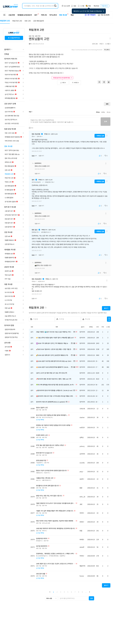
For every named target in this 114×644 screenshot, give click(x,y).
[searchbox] (73, 598)
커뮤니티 (43, 15)
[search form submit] (55, 6)
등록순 (103, 112)
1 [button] (53, 592)
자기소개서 (52, 15)
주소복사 (107, 50)
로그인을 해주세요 (14, 38)
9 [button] (82, 592)
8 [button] (79, 592)
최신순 (109, 112)
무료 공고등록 (103, 15)
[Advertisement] (70, 91)
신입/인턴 (12, 15)
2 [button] (57, 592)
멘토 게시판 (62, 15)
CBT (36, 14)
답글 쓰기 (41, 156)
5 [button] (68, 592)
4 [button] (64, 592)
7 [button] (75, 592)
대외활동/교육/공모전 (25, 15)
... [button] (86, 592)
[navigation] (14, 54)
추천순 (98, 112)
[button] (50, 592)
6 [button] (71, 592)
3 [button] (61, 592)
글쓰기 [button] (106, 308)
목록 (107, 104)
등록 (106, 121)
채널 (71, 15)
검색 (109, 319)
